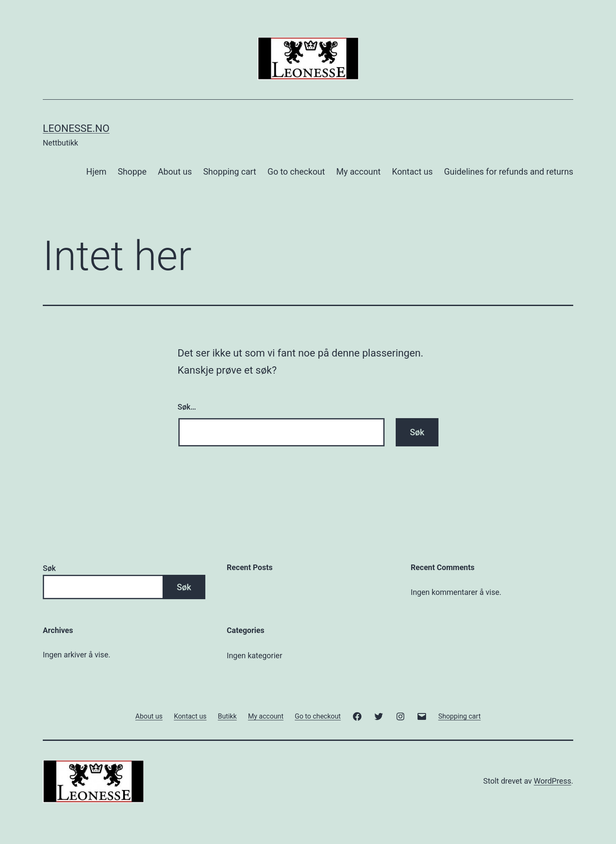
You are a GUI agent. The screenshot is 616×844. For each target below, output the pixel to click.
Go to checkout (296, 172)
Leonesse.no (76, 128)
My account (358, 172)
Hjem (96, 172)
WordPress (552, 781)
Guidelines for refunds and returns (509, 172)
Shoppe (132, 172)
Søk (49, 568)
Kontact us (412, 172)
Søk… (187, 407)
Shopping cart (230, 172)
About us (175, 172)
